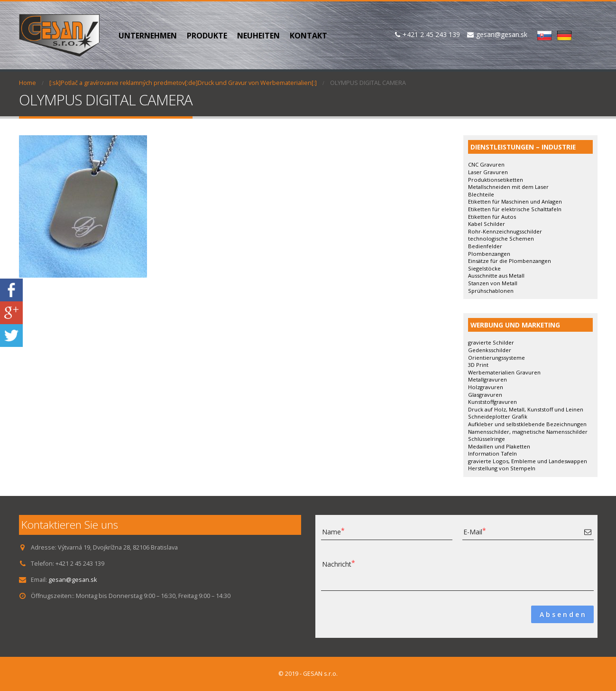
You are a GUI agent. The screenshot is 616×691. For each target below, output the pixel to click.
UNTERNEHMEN (148, 36)
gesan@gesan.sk (73, 580)
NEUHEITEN (258, 36)
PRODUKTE (207, 36)
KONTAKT (308, 36)
